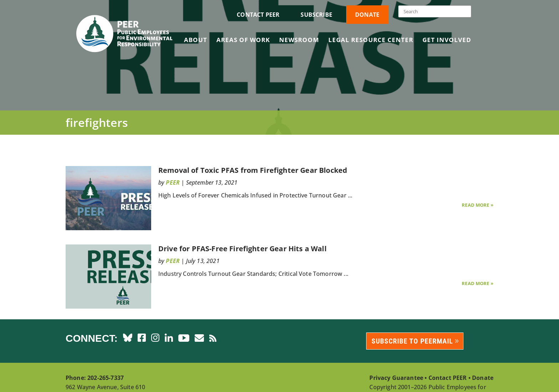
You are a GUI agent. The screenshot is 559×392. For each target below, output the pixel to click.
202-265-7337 (106, 378)
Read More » (478, 205)
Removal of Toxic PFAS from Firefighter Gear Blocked (255, 170)
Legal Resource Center (371, 41)
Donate (367, 15)
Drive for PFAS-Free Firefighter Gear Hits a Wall (242, 249)
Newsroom (299, 41)
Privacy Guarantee (396, 378)
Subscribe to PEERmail (412, 341)
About (196, 41)
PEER (173, 182)
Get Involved (447, 41)
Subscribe (316, 15)
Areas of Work (243, 41)
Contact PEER (258, 15)
